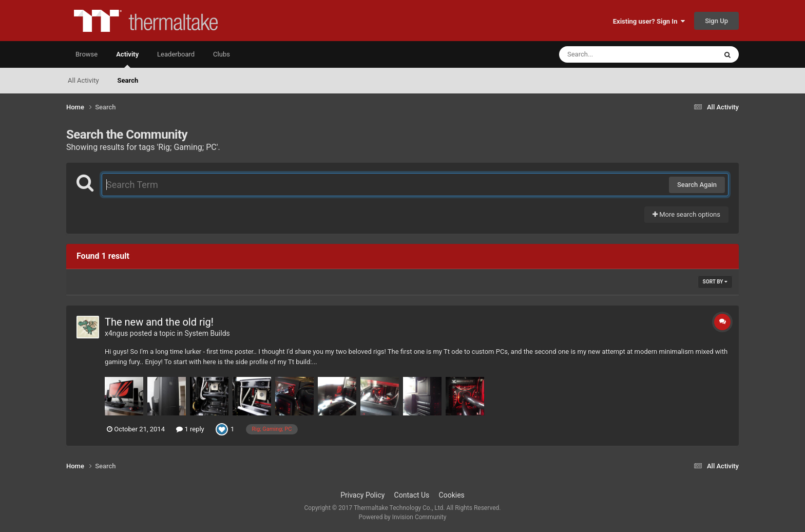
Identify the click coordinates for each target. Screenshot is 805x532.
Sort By (715, 282)
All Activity (83, 80)
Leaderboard (176, 54)
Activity (127, 59)
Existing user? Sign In (649, 21)
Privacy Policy (362, 495)
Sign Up (716, 21)
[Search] (612, 54)
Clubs (222, 54)
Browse (87, 54)
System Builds (207, 333)
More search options (686, 214)
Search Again (697, 185)
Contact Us (412, 495)
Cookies (452, 495)
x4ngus (116, 333)
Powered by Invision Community (403, 517)
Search (128, 80)
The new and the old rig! (159, 322)
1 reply (190, 429)
